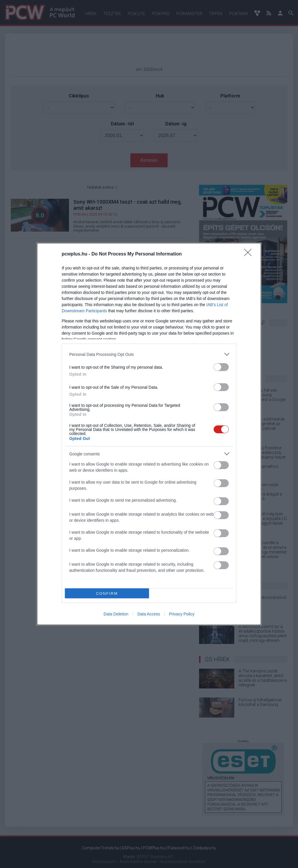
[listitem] (149, 354)
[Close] (250, 254)
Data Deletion (116, 614)
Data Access (149, 614)
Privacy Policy (182, 614)
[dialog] (149, 434)
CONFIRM (107, 593)
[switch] (221, 367)
